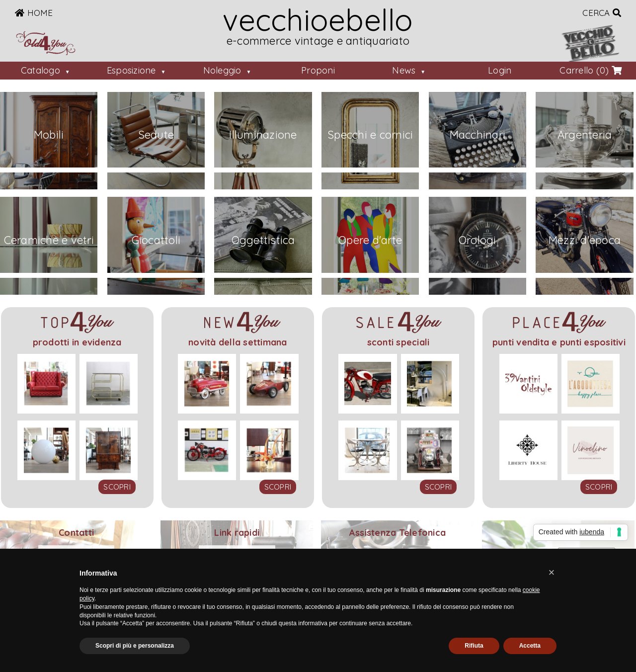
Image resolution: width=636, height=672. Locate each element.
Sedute (156, 135)
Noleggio (222, 70)
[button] (552, 573)
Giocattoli (156, 240)
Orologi (477, 240)
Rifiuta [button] (474, 646)
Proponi (318, 70)
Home (34, 13)
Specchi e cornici (370, 135)
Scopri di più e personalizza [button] (135, 646)
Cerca (602, 13)
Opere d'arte (370, 240)
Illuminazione (263, 135)
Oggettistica (263, 240)
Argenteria (585, 135)
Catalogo (40, 70)
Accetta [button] (530, 646)
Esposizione (131, 70)
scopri (117, 487)
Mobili (49, 135)
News (404, 70)
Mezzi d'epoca (585, 240)
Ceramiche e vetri (49, 240)
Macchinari (478, 135)
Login (500, 70)
